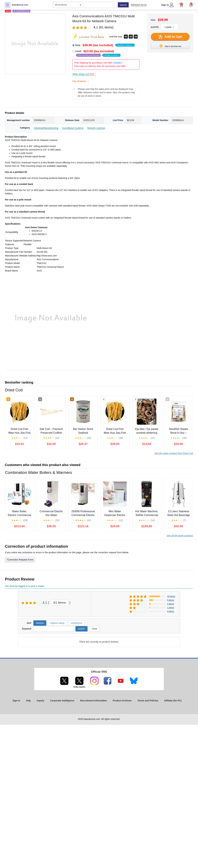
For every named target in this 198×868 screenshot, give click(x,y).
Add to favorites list (170, 46)
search (123, 5)
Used (98, 53)
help (28, 701)
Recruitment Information (94, 701)
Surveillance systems (73, 128)
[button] (191, 4)
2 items (171, 604)
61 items (60, 603)
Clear (94, 629)
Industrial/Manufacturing (46, 128)
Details (118, 63)
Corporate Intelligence (62, 701)
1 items (171, 608)
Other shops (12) (84, 74)
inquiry (40, 701)
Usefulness (76, 623)
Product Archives (122, 701)
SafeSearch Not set (139, 5)
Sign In (165, 5)
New (105, 45)
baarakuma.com (20, 5)
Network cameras (96, 128)
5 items (171, 600)
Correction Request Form (20, 559)
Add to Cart (170, 37)
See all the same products (180, 536)
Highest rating (57, 623)
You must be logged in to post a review (25, 586)
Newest (40, 623)
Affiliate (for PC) (173, 701)
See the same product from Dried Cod (174, 453)
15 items (171, 596)
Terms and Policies (148, 701)
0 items (171, 611)
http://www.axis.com (47, 256)
